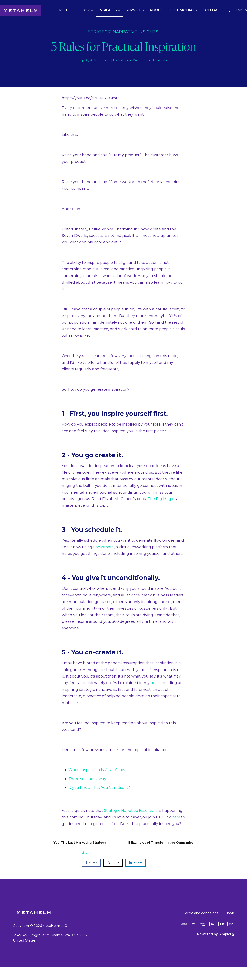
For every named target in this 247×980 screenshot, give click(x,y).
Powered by (216, 934)
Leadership (161, 60)
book (155, 683)
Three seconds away (87, 779)
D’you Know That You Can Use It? (99, 788)
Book (230, 913)
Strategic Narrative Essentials (131, 811)
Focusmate (104, 547)
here (176, 817)
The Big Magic (161, 499)
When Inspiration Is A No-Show (97, 770)
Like (85, 852)
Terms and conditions (201, 913)
